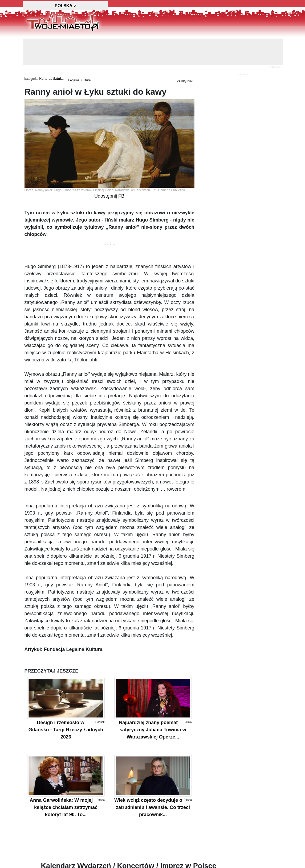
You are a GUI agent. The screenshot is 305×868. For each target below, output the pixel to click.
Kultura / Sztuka (52, 79)
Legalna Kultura (79, 80)
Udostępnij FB (109, 196)
